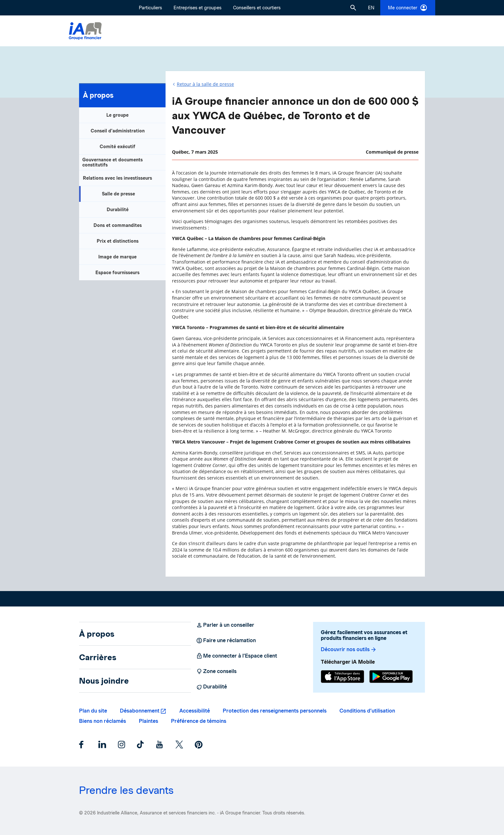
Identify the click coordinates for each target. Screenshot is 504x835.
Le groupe (117, 115)
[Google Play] (391, 677)
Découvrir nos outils (349, 650)
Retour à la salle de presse (205, 84)
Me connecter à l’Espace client (237, 656)
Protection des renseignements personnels (275, 711)
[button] (353, 8)
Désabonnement (140, 711)
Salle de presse (118, 194)
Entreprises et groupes (198, 8)
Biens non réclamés (103, 721)
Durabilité (118, 210)
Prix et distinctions (118, 241)
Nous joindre (104, 681)
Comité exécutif (117, 147)
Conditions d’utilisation (367, 711)
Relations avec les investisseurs (117, 178)
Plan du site (93, 711)
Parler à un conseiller (225, 625)
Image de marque (117, 257)
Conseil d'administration (118, 131)
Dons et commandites (118, 225)
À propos (98, 95)
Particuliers (150, 8)
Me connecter (408, 8)
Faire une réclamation (226, 641)
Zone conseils (216, 671)
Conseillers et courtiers (257, 8)
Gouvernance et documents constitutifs (113, 162)
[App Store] (342, 677)
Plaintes (148, 721)
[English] (371, 8)
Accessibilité (195, 711)
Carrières (98, 657)
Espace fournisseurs (117, 273)
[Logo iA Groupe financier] (85, 31)
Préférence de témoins (199, 721)
